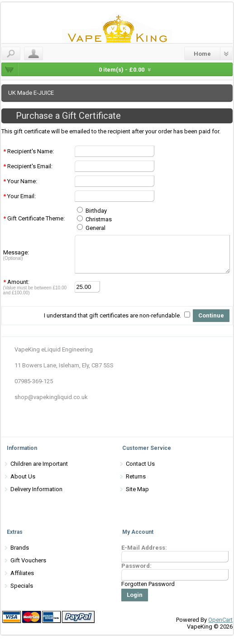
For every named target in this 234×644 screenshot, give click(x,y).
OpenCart (220, 627)
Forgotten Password (148, 591)
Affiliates (22, 580)
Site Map (137, 496)
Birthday (90, 211)
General (90, 228)
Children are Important (39, 471)
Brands (20, 554)
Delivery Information (36, 496)
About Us (23, 483)
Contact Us (140, 471)
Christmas (93, 219)
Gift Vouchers (28, 567)
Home (202, 54)
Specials (22, 593)
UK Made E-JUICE (31, 93)
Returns (136, 483)
